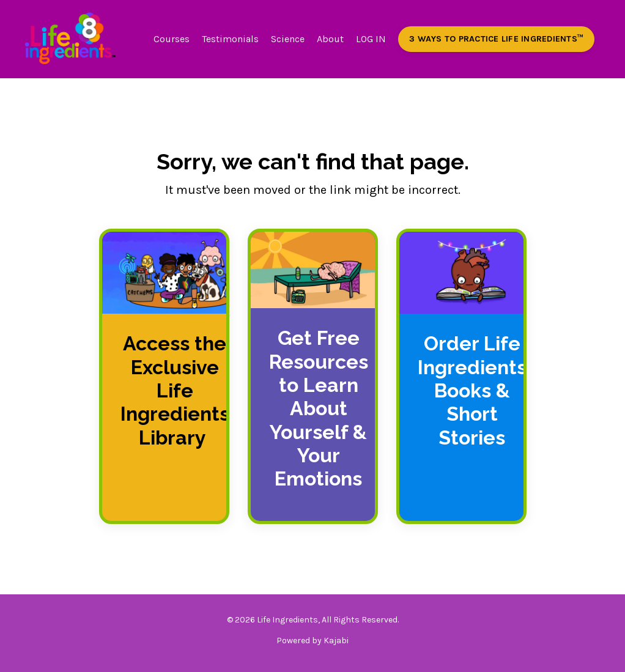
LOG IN (371, 39)
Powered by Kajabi (312, 641)
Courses (172, 39)
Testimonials (230, 39)
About (330, 39)
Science (288, 39)
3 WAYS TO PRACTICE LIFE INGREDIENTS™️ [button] (496, 39)
